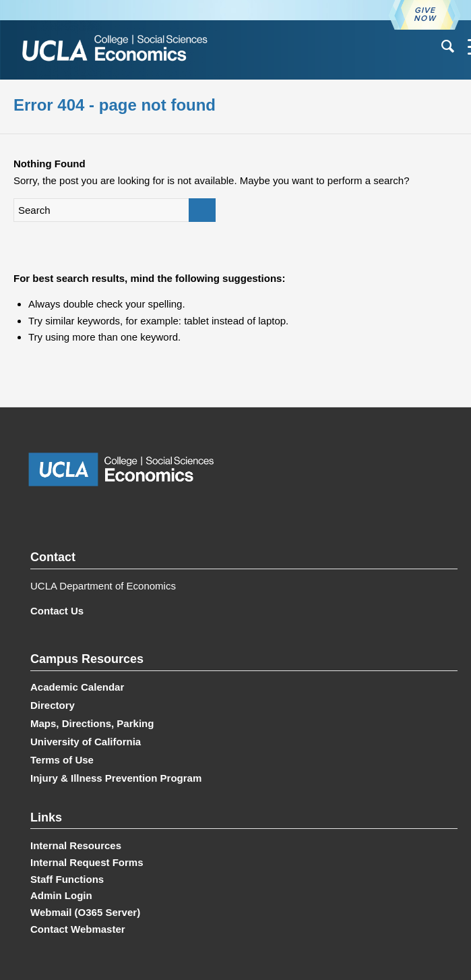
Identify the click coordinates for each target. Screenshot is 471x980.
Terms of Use (62, 760)
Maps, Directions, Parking (92, 723)
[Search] (441, 47)
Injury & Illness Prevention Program (116, 778)
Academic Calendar (77, 687)
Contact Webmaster (78, 929)
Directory (53, 705)
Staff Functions (67, 879)
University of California (86, 742)
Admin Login (61, 895)
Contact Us (57, 611)
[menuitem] (441, 47)
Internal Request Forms (87, 862)
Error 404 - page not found (115, 105)
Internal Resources (76, 845)
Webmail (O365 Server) (85, 912)
